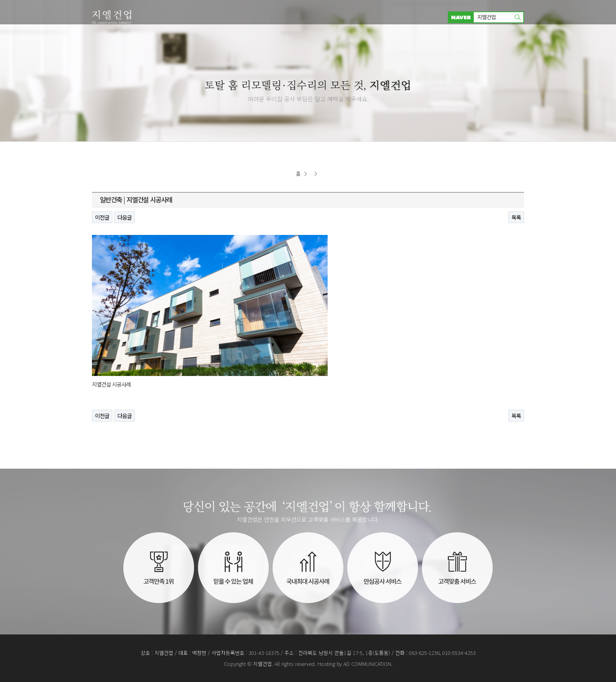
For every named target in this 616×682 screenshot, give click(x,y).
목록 (516, 217)
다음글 (125, 217)
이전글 (102, 217)
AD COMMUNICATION (367, 664)
